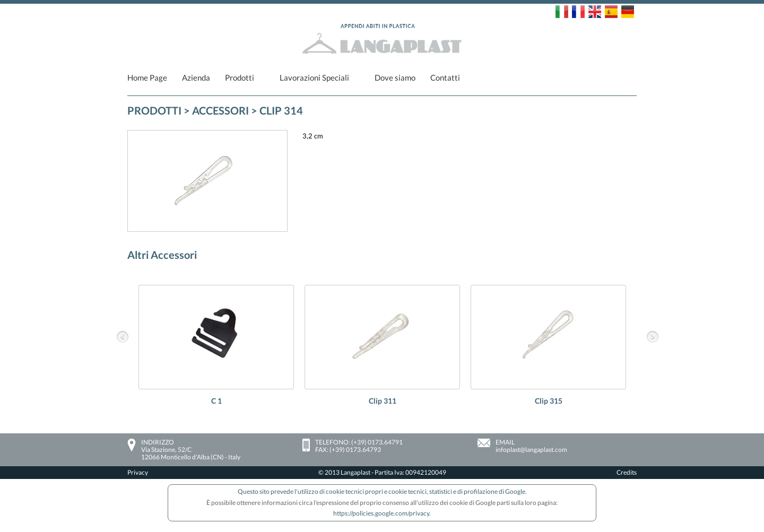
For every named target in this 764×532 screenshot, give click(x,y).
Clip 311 (383, 401)
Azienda (196, 77)
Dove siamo (395, 77)
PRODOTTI (154, 110)
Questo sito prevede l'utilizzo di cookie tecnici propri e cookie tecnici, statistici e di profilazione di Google (381, 491)
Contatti (445, 77)
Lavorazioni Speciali (314, 77)
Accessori (220, 110)
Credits (627, 472)
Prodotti (240, 77)
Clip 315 (549, 401)
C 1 (216, 401)
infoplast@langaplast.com (531, 450)
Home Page (147, 77)
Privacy (138, 472)
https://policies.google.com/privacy (381, 513)
